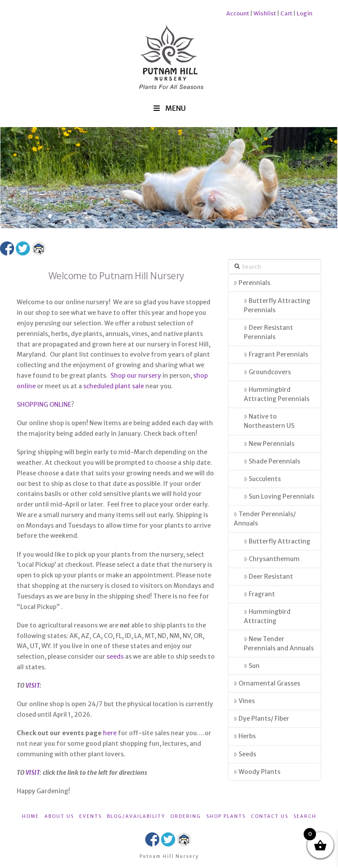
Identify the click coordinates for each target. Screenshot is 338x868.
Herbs (245, 736)
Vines (244, 701)
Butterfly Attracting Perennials (277, 305)
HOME (31, 816)
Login (305, 13)
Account (238, 13)
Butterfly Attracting (277, 541)
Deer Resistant (268, 576)
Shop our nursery (136, 376)
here (110, 733)
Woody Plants (257, 772)
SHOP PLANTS (226, 816)
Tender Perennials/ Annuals (265, 519)
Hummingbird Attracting (267, 616)
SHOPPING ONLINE (44, 405)
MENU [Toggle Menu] (169, 108)
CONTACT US (270, 816)
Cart (286, 13)
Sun (252, 666)
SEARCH (305, 816)
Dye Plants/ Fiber (261, 718)
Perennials (252, 283)
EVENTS (90, 816)
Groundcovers (267, 372)
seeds (115, 656)
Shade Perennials (272, 461)
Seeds (245, 754)
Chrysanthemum (272, 559)
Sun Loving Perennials (279, 496)
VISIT (33, 686)
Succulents (262, 479)
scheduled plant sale (114, 386)
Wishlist (265, 13)
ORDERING (186, 816)
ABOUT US (59, 816)
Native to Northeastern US (269, 421)
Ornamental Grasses (267, 683)
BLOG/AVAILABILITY (136, 816)
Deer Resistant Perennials (268, 332)
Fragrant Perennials (276, 354)
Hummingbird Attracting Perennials (277, 394)
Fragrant (259, 594)
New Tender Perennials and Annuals (279, 644)
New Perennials (269, 444)
